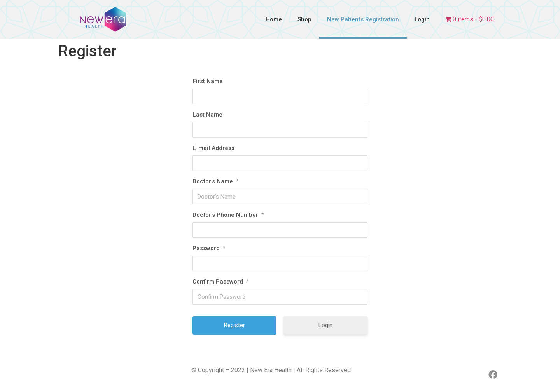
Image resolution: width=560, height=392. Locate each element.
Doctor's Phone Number (228, 215)
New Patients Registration (363, 19)
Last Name (207, 115)
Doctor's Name (215, 181)
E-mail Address (213, 148)
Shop (304, 19)
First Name (208, 81)
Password (209, 248)
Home (274, 19)
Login (422, 19)
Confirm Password (220, 282)
